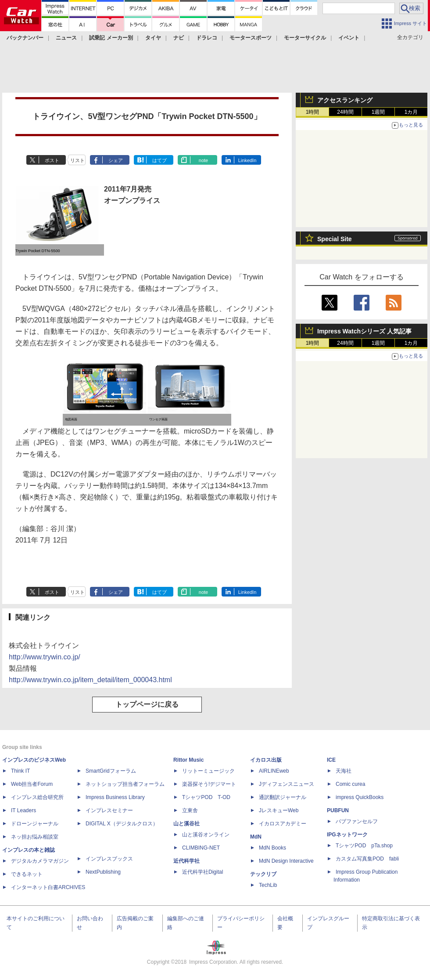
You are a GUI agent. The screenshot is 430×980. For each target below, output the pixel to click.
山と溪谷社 (186, 824)
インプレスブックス (109, 859)
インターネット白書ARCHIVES (48, 887)
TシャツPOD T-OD (206, 797)
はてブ (159, 160)
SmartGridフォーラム (111, 771)
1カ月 (411, 112)
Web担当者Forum (32, 784)
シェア (116, 160)
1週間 (378, 112)
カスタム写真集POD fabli (367, 859)
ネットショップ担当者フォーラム (125, 784)
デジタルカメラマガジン (40, 861)
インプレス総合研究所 (37, 797)
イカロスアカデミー (283, 824)
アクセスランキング (345, 100)
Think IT (20, 771)
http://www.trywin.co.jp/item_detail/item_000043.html (90, 680)
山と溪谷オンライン (206, 835)
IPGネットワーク (347, 835)
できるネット (27, 874)
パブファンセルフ (357, 821)
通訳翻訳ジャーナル (283, 797)
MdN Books (272, 848)
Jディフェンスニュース (287, 784)
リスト (77, 160)
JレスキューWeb (279, 810)
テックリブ (263, 874)
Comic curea (350, 784)
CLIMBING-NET (201, 848)
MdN (256, 837)
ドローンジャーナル (35, 824)
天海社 (344, 771)
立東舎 (190, 810)
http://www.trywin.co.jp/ (45, 657)
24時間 (345, 112)
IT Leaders (23, 810)
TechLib (268, 885)
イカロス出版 (266, 760)
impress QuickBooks (360, 797)
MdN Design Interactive (286, 861)
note (203, 160)
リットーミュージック (208, 771)
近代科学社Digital (202, 872)
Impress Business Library (115, 797)
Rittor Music (188, 760)
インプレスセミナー (109, 810)
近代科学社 (186, 861)
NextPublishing (103, 872)
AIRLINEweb (274, 771)
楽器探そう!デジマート (209, 784)
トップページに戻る (147, 704)
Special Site (335, 239)
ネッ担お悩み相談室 (35, 837)
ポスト (52, 160)
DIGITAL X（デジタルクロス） (122, 824)
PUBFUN (338, 810)
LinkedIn (247, 160)
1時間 (313, 112)
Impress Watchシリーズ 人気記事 (364, 331)
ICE (331, 760)
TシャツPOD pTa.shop (364, 846)
